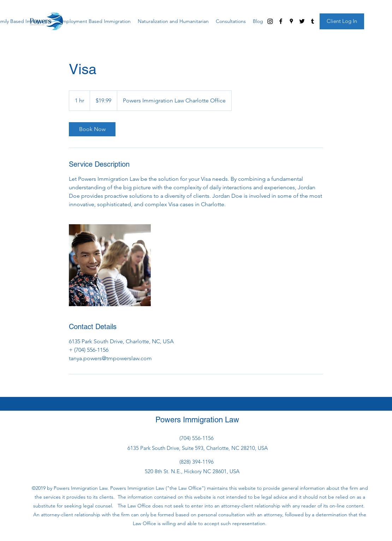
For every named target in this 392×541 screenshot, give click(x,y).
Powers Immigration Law (197, 420)
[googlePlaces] (291, 21)
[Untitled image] (110, 265)
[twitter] (302, 21)
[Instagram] (270, 21)
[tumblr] (313, 21)
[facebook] (281, 21)
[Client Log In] (342, 21)
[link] (92, 129)
